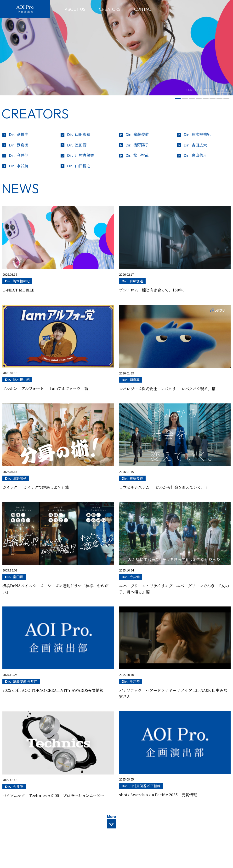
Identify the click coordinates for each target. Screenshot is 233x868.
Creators (110, 9)
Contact (144, 9)
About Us (75, 9)
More (116, 825)
